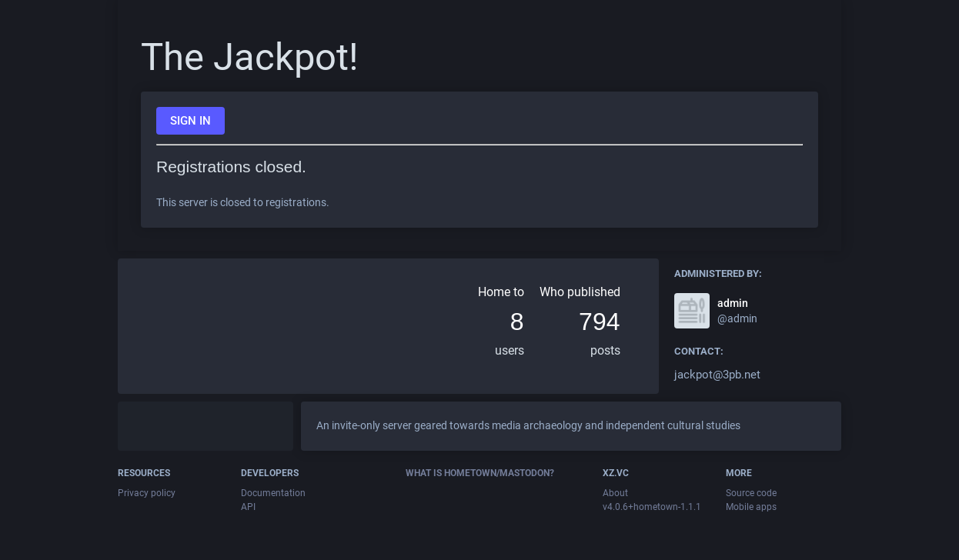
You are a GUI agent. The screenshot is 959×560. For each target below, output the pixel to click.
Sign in (190, 121)
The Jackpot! (250, 57)
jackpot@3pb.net (717, 375)
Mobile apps (751, 507)
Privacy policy (147, 493)
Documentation (273, 493)
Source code (751, 493)
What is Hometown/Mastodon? (480, 473)
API (248, 507)
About (615, 493)
